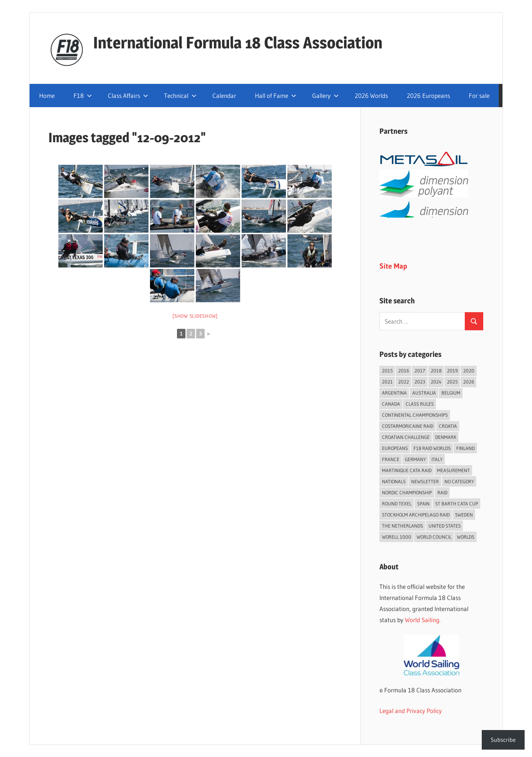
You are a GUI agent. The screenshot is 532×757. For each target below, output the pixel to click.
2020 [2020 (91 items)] (469, 371)
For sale (479, 96)
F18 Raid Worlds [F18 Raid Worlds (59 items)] (432, 448)
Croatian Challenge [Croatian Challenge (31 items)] (406, 437)
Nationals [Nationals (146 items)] (394, 481)
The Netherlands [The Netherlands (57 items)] (403, 526)
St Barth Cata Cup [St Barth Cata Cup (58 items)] (457, 504)
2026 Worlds (371, 96)
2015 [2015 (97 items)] (387, 371)
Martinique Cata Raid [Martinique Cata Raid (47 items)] (407, 470)
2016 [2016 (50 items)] (404, 371)
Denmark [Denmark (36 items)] (446, 437)
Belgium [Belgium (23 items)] (451, 393)
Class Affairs (128, 96)
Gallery (325, 96)
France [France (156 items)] (391, 459)
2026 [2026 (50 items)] (469, 382)
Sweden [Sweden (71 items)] (464, 515)
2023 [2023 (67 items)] (420, 382)
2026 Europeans (428, 96)
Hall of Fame (276, 96)
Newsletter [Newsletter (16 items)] (425, 481)
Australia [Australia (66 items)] (424, 393)
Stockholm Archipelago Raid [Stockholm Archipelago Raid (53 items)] (416, 515)
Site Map (393, 266)
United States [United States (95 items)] (445, 526)
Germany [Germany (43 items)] (415, 459)
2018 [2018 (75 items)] (436, 371)
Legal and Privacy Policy (411, 711)
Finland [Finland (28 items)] (465, 448)
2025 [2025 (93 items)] (452, 382)
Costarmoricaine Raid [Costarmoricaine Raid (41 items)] (408, 426)
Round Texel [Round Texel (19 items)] (397, 504)
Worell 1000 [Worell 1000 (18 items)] (397, 537)
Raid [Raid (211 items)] (442, 492)
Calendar (224, 96)
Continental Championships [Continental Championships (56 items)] (415, 415)
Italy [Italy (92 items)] (437, 459)
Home (47, 96)
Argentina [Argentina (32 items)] (394, 393)
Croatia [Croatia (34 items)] (448, 426)
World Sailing (422, 620)
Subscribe (503, 740)
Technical (180, 96)
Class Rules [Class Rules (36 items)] (420, 404)
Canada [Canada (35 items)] (391, 404)
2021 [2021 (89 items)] (387, 382)
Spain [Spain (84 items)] (423, 504)
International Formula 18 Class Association (238, 42)
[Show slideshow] (195, 316)
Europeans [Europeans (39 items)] (395, 448)
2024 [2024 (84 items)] (436, 382)
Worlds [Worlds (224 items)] (466, 537)
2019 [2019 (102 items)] (452, 371)
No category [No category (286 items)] (459, 481)
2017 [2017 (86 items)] (420, 371)
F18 (83, 96)
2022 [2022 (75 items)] (404, 382)
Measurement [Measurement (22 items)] (453, 470)
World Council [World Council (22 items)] (434, 537)
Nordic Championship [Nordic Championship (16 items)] (407, 492)
